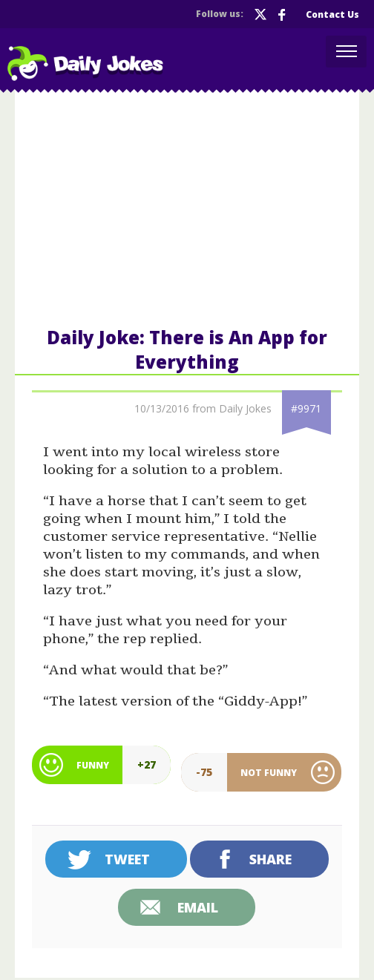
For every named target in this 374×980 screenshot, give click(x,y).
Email (198, 907)
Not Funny (269, 773)
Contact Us (332, 14)
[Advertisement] (187, 207)
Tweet (127, 859)
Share (270, 859)
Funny (93, 765)
